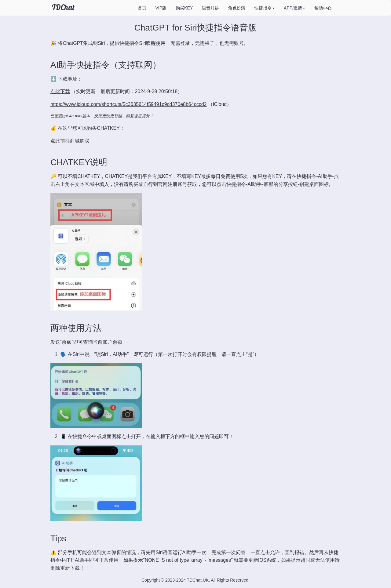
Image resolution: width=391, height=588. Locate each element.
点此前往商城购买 (70, 141)
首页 (142, 8)
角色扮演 (237, 8)
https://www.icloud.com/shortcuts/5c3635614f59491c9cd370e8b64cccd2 (128, 104)
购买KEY (184, 8)
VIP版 (161, 8)
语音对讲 (210, 8)
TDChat (63, 7)
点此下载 (60, 91)
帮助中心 (323, 8)
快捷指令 (265, 8)
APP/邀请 (294, 8)
